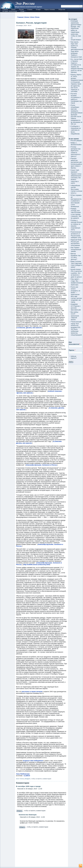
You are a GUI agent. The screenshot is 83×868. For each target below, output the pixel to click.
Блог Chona (35, 17)
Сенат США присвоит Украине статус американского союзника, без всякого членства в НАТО (76, 177)
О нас (22, 11)
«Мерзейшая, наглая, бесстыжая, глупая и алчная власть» (77, 189)
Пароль (72, 350)
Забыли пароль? (74, 357)
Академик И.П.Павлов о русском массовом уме (76, 307)
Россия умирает (76, 141)
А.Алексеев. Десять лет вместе (29, 328)
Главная (5, 9)
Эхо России (25, 3)
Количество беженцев (28, 815)
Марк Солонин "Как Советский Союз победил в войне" (77, 264)
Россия (21, 9)
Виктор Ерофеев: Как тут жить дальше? (76, 256)
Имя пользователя (74, 343)
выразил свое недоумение (33, 761)
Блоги (13, 9)
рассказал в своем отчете (32, 692)
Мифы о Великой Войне (76, 144)
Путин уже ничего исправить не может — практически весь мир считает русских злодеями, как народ (76, 294)
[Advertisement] (41, 848)
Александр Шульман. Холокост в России (41, 465)
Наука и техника (50, 9)
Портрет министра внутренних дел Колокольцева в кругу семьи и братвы (76, 163)
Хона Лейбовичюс (23, 774)
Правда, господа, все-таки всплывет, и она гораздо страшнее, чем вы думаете (76, 213)
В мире (38, 9)
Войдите (28, 779)
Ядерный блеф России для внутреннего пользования (76, 243)
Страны (30, 9)
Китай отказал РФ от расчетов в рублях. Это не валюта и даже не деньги (76, 273)
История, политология (10, 11)
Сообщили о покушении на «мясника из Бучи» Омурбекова (76, 130)
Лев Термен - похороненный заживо (76, 249)
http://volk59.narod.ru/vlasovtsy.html (37, 565)
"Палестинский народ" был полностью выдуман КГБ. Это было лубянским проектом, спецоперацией (76, 328)
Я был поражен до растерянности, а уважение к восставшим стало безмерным (76, 201)
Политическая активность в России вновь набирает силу (76, 235)
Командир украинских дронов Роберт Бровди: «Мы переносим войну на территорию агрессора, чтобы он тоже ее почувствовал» (76, 30)
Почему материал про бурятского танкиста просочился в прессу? (76, 152)
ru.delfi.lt (27, 776)
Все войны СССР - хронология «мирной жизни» (75, 316)
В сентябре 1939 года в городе (28, 786)
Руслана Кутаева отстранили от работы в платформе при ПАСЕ (76, 98)
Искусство (62, 9)
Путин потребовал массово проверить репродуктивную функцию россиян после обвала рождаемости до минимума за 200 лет (77, 115)
